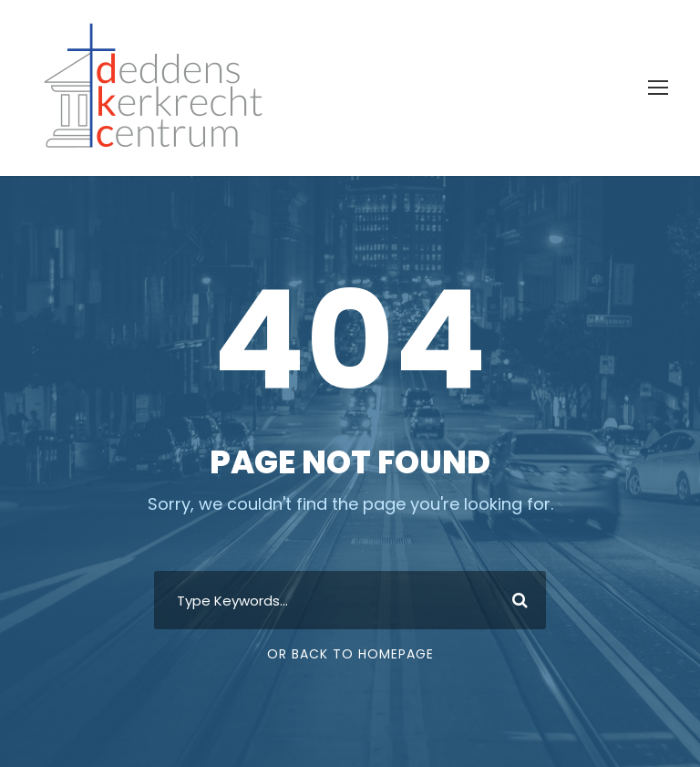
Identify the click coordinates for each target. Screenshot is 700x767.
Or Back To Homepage (350, 654)
